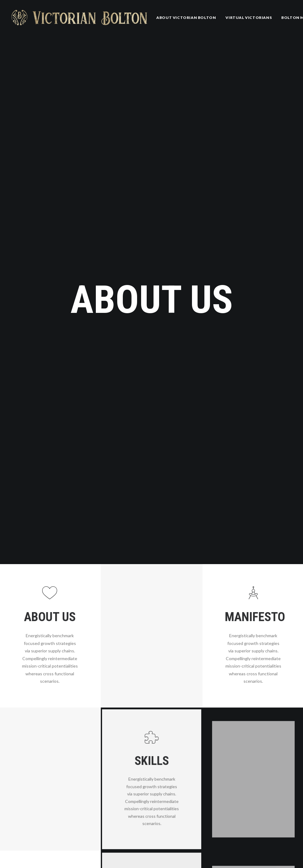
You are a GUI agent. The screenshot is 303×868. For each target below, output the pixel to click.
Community (226, 855)
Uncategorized (229, 839)
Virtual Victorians (249, 18)
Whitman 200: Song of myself (128, 858)
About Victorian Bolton (186, 18)
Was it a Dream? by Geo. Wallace (173, 833)
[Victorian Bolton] (79, 18)
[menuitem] (186, 18)
